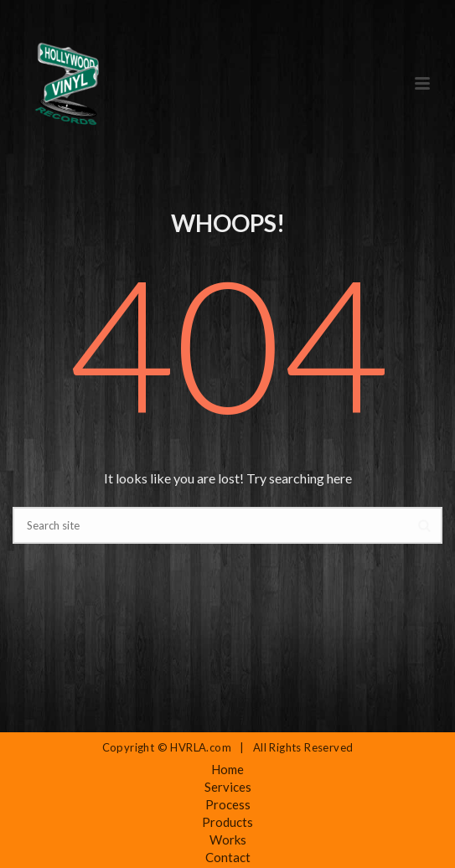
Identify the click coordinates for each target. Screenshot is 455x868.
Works (228, 840)
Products (227, 822)
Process (228, 804)
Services (228, 787)
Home (227, 769)
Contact (228, 857)
